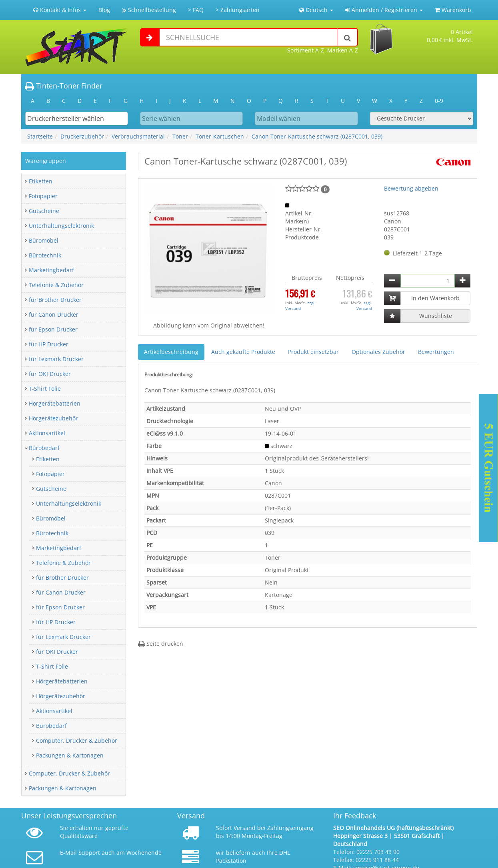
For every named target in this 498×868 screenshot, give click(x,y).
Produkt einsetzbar (313, 352)
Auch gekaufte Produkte (243, 352)
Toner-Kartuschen (220, 136)
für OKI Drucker (50, 374)
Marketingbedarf (51, 270)
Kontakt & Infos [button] (60, 10)
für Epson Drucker (53, 329)
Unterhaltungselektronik (61, 226)
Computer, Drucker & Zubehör (77, 740)
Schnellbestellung (149, 10)
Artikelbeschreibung (171, 352)
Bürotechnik (45, 255)
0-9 (439, 101)
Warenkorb (453, 10)
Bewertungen (436, 352)
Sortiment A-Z (306, 50)
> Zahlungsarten (238, 10)
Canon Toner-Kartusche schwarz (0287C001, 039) (317, 136)
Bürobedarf (44, 448)
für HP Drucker (49, 344)
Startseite (40, 136)
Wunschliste (436, 316)
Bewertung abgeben (411, 188)
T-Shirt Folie (45, 389)
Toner (180, 136)
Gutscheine (44, 211)
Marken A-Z (343, 50)
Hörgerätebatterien (55, 403)
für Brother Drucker (55, 300)
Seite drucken (161, 644)
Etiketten (41, 181)
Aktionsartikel (47, 433)
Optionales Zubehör (378, 352)
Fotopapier (43, 196)
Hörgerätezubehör (53, 418)
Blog (104, 10)
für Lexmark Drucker (56, 359)
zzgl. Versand (300, 305)
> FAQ (196, 10)
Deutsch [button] (316, 10)
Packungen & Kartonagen (70, 755)
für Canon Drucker (54, 314)
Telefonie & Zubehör (56, 285)
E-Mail (68, 853)
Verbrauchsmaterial (138, 136)
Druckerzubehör (82, 136)
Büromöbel (44, 240)
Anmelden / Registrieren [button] (384, 10)
